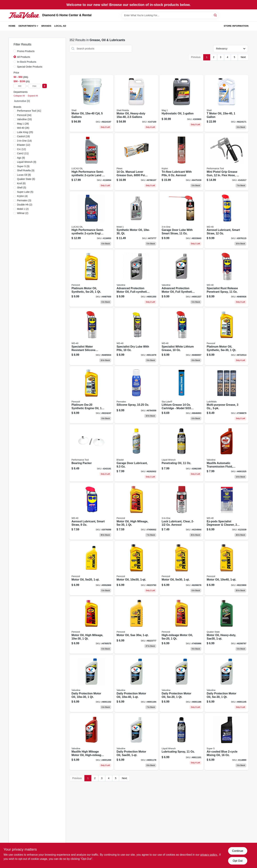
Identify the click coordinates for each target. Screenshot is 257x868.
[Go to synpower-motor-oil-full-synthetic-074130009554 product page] (181, 278)
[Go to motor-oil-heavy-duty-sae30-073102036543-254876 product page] (227, 625)
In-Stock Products (27, 62)
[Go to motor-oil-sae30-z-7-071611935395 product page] (136, 625)
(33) (24, 119)
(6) (26, 179)
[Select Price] (45, 86)
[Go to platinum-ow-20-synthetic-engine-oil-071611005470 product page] (91, 395)
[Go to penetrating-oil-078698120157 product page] (181, 453)
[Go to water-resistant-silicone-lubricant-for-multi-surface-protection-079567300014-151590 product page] (91, 337)
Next (243, 57)
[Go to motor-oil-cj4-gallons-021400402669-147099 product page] (91, 104)
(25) (25, 132)
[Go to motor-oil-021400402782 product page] (227, 104)
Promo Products (26, 51)
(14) (24, 141)
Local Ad (60, 26)
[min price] (20, 86)
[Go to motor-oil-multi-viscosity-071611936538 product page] (227, 568)
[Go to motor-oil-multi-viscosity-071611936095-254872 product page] (181, 568)
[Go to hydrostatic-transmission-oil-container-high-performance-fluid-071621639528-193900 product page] (181, 104)
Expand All (33, 96)
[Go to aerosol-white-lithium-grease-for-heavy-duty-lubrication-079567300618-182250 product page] (181, 337)
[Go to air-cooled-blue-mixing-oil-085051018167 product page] (227, 742)
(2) (25, 205)
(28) (23, 124)
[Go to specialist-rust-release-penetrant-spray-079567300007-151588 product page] (227, 278)
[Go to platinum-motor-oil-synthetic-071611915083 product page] (91, 278)
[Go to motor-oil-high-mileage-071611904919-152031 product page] (136, 511)
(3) (24, 200)
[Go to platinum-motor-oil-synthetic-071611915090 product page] (227, 337)
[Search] (216, 15)
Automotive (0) (22, 101)
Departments (27, 26)
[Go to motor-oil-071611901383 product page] (91, 568)
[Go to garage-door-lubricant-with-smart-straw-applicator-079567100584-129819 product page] (181, 220)
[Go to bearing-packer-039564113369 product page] (91, 453)
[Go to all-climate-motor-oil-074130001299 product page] (91, 683)
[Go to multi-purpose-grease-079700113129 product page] (227, 395)
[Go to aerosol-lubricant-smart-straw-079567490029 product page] (91, 511)
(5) (22, 188)
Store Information (236, 26)
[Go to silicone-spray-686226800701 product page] (136, 395)
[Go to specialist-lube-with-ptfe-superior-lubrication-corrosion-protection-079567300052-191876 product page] (136, 337)
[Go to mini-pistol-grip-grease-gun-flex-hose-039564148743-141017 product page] (227, 162)
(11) (23, 153)
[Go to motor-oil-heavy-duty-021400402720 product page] (136, 104)
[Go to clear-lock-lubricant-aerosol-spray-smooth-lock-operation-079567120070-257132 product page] (181, 511)
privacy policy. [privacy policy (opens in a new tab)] (209, 855)
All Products (24, 57)
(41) (29, 111)
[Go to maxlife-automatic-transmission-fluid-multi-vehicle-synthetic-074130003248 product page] (227, 453)
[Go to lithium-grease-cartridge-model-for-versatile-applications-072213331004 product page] (181, 395)
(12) (24, 145)
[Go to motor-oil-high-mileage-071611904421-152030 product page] (91, 625)
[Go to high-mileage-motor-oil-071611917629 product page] (181, 625)
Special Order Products (30, 67)
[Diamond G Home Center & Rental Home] (24, 15)
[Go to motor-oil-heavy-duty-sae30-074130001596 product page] (136, 742)
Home (12, 26)
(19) (23, 136)
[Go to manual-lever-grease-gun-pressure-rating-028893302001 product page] (136, 162)
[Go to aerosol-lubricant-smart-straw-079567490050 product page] (227, 220)
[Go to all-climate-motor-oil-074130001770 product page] (227, 683)
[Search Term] (170, 15)
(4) (22, 196)
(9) (21, 158)
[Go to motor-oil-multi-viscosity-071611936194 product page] (136, 568)
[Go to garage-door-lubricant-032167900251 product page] (136, 453)
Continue (238, 851)
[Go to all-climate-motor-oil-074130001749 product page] (181, 683)
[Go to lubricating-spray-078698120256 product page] (181, 742)
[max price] (34, 86)
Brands (46, 26)
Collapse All (19, 96)
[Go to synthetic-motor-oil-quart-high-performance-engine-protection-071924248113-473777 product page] (136, 220)
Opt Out (238, 861)
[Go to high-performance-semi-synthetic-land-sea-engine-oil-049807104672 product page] (91, 162)
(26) (23, 128)
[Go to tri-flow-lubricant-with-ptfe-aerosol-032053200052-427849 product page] (181, 162)
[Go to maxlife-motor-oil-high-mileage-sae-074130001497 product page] (91, 742)
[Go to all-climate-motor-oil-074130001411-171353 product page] (136, 683)
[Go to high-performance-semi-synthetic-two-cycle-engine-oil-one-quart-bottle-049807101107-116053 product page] (91, 220)
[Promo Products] (15, 51)
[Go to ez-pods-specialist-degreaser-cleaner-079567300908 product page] (227, 511)
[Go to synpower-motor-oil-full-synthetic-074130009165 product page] (136, 278)
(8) (24, 175)
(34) (24, 115)
